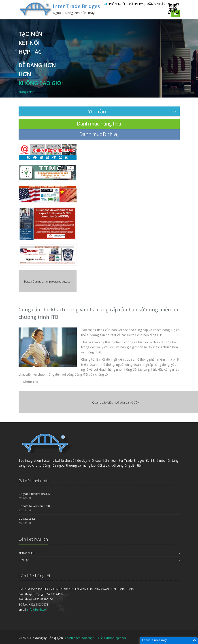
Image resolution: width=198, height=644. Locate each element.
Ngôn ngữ (116, 4)
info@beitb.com (38, 610)
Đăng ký (136, 4)
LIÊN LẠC (24, 560)
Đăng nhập (156, 4)
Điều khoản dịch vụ (112, 638)
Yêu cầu (132, 111)
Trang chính (27, 553)
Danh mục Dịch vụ (99, 134)
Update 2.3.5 (27, 519)
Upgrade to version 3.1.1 (35, 494)
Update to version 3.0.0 (34, 506)
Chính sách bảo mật (80, 638)
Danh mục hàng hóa (99, 124)
